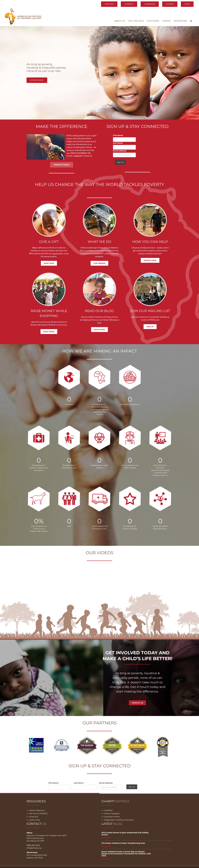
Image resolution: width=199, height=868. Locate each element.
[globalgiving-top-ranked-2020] (87, 738)
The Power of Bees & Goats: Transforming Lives (123, 843)
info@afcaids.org (34, 848)
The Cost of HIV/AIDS (38, 814)
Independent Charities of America (119, 820)
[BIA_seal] (163, 738)
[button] (191, 21)
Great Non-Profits (112, 817)
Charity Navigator (112, 814)
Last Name (118, 143)
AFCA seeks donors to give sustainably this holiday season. (125, 834)
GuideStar (108, 810)
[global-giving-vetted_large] (112, 738)
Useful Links (34, 820)
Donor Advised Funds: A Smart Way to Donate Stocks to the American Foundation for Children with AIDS (126, 854)
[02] (61, 738)
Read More (106, 838)
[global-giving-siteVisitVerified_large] (137, 738)
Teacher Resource (37, 810)
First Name (118, 135)
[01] (36, 738)
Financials (34, 817)
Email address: (120, 151)
